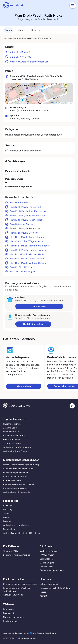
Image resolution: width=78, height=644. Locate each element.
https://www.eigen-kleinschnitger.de (29, 62)
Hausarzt (7, 517)
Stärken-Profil (46, 567)
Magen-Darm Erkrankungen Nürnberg (21, 465)
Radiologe (8, 506)
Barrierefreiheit (10, 621)
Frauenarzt (8, 521)
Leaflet (55, 103)
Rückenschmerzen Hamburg (17, 488)
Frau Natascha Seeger (22, 224)
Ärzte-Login (39, 306)
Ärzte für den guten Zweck (52, 571)
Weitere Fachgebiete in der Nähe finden (22, 533)
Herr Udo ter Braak (20, 203)
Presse (43, 592)
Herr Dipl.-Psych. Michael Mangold (29, 254)
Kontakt (43, 596)
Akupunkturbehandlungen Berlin (18, 469)
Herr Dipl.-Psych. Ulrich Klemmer (28, 259)
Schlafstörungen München (16, 473)
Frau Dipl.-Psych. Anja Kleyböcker (28, 211)
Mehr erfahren (24, 386)
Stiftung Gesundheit (49, 584)
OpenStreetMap (66, 103)
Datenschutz (9, 613)
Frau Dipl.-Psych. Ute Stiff (24, 233)
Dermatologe (9, 529)
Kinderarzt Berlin (11, 432)
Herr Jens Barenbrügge (22, 271)
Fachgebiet (22, 30)
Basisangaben (46, 559)
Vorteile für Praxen (49, 551)
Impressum (8, 609)
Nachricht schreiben (33, 324)
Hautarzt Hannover (12, 440)
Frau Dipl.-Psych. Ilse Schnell (25, 207)
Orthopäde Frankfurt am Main (17, 447)
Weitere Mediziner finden (15, 451)
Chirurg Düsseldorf (12, 443)
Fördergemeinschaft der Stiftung (55, 588)
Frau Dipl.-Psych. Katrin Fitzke (26, 220)
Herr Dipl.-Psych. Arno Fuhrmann (28, 237)
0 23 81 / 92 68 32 (20, 52)
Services (36, 30)
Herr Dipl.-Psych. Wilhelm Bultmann (29, 263)
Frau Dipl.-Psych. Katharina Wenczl (29, 215)
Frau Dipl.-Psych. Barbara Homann (28, 250)
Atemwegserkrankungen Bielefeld (19, 484)
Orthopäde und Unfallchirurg (17, 525)
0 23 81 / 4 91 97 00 (21, 57)
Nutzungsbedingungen (14, 617)
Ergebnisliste (20, 38)
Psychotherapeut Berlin (14, 436)
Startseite (8, 38)
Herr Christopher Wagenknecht (27, 241)
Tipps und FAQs (10, 551)
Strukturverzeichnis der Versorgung (20, 584)
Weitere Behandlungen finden (17, 492)
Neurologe (8, 509)
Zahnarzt (7, 513)
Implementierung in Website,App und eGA (17, 589)
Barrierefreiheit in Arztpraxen (17, 555)
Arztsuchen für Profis (13, 595)
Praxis (8, 30)
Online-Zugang (47, 563)
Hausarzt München (12, 424)
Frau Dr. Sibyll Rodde (21, 267)
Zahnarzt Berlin (10, 428)
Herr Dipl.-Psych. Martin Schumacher (30, 246)
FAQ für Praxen (47, 555)
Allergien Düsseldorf (13, 480)
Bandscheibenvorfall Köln (15, 476)
